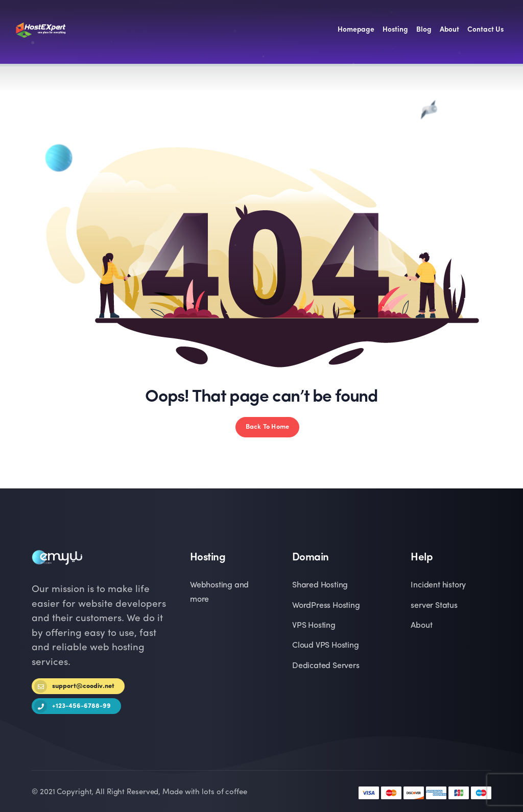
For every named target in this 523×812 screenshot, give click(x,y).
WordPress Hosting (326, 606)
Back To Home (267, 427)
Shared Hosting (320, 585)
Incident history (438, 585)
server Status (434, 606)
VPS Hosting (314, 626)
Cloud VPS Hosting (326, 646)
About (421, 626)
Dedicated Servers (326, 666)
